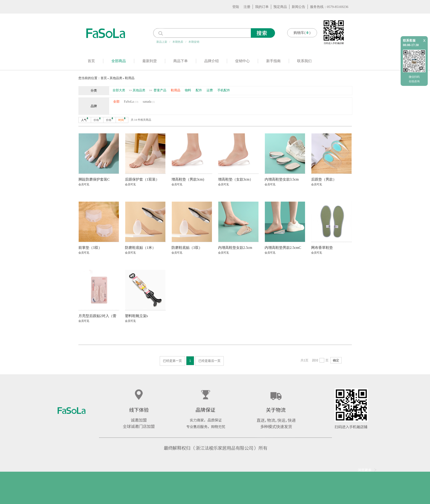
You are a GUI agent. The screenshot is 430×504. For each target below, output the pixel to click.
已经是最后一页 (209, 361)
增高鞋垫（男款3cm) (188, 179)
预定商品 (280, 7)
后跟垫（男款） (324, 179)
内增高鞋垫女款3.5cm (282, 179)
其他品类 (116, 78)
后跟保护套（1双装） (142, 179)
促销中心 (242, 61)
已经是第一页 (172, 361)
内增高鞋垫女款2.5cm (235, 248)
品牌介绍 (211, 61)
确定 (336, 360)
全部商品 (119, 61)
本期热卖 (178, 42)
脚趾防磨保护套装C (94, 179)
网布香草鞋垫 (322, 248)
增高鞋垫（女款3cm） (236, 179)
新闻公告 (298, 7)
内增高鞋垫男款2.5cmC (283, 248)
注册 (247, 7)
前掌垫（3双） (90, 248)
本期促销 (194, 42)
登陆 (236, 7)
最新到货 (150, 61)
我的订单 (262, 7)
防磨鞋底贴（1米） (140, 248)
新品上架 (162, 42)
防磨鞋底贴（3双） (187, 248)
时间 (122, 119)
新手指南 (273, 61)
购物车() (302, 33)
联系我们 (304, 61)
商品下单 (181, 61)
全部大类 (119, 90)
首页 (91, 61)
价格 (97, 119)
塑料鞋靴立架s (136, 316)
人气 (85, 119)
